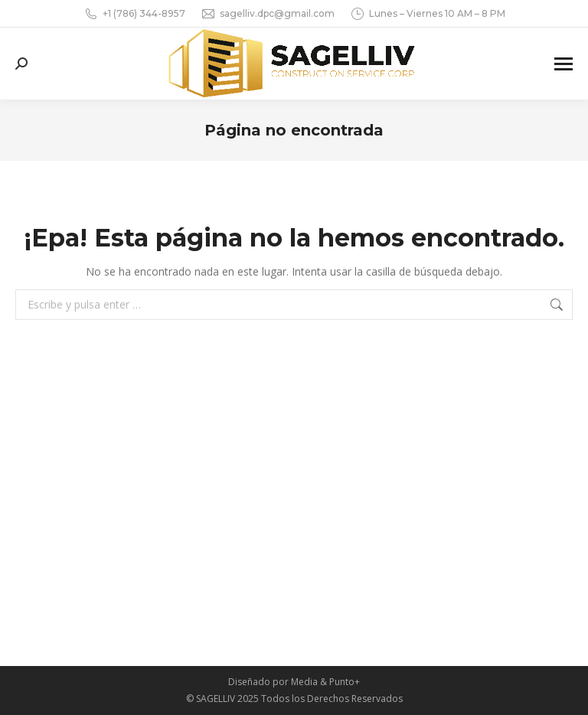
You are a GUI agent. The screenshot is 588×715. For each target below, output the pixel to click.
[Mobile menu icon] (563, 64)
